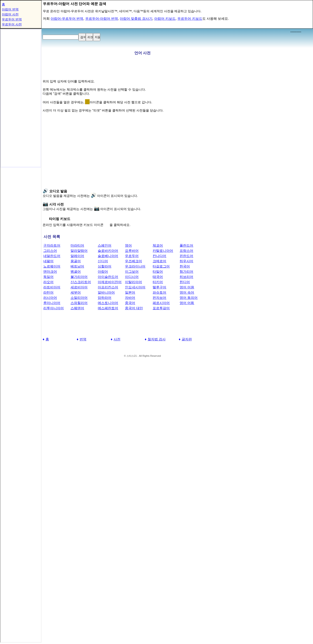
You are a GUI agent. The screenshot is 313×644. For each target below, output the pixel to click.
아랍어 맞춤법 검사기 (136, 19)
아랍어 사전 (10, 14)
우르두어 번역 (12, 19)
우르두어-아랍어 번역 (102, 19)
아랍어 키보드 (165, 19)
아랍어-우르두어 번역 (67, 19)
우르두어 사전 (12, 24)
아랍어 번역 (10, 9)
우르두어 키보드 (190, 19)
